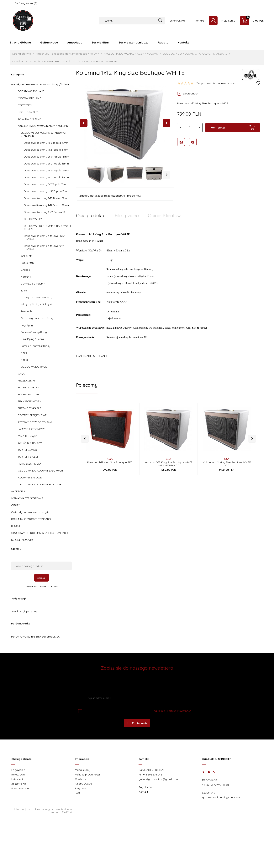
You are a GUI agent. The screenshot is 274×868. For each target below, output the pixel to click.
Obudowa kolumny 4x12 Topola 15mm (46, 177)
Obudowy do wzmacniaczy (37, 318)
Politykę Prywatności (179, 711)
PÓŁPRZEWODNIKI (29, 394)
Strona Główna (20, 42)
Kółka (24, 360)
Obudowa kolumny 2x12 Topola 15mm (46, 164)
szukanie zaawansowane (41, 586)
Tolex (24, 290)
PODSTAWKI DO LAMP (31, 91)
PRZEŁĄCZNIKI (26, 381)
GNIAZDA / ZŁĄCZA (29, 119)
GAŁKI (22, 374)
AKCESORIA (18, 491)
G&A (110, 455)
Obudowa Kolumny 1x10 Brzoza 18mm (46, 198)
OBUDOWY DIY (33, 219)
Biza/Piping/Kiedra (32, 339)
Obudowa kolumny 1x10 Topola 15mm (46, 143)
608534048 (209, 793)
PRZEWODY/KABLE (29, 408)
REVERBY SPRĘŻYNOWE (32, 415)
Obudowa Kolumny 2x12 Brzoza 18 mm (47, 212)
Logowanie (18, 770)
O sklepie (81, 779)
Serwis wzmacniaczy (134, 42)
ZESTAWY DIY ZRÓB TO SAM (35, 422)
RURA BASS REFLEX (30, 464)
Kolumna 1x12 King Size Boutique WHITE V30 (227, 460)
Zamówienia (19, 784)
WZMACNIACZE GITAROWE (27, 498)
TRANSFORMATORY (29, 401)
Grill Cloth (27, 256)
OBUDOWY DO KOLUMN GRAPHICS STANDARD (40, 533)
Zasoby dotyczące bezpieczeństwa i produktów (110, 196)
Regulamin (158, 711)
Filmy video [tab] (127, 215)
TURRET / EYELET (28, 457)
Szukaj (42, 578)
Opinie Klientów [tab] (164, 215)
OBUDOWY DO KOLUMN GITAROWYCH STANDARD (44, 134)
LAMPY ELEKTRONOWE (32, 429)
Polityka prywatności (87, 775)
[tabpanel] (168, 297)
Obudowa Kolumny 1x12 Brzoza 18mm (46, 205)
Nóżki (24, 353)
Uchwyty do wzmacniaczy (36, 297)
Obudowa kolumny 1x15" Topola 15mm (46, 191)
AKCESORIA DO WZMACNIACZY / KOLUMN (43, 126)
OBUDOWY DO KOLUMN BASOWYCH (40, 471)
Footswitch (27, 263)
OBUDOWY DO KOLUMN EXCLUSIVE (40, 484)
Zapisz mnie (137, 723)
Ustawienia (18, 779)
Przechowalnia (20, 788)
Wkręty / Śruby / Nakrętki (36, 304)
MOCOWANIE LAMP (29, 98)
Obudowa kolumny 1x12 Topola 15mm (46, 150)
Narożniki (26, 277)
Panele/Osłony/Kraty (34, 332)
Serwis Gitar (100, 42)
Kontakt (199, 21)
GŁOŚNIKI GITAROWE (31, 443)
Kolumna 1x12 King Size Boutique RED (110, 458)
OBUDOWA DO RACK (34, 367)
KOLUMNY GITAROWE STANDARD (31, 519)
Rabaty (163, 42)
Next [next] (166, 175)
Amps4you (75, 42)
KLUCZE (16, 526)
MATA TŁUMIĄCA (27, 436)
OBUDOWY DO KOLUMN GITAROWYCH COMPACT (47, 227)
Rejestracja (18, 775)
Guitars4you (49, 42)
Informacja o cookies (27, 809)
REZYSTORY (25, 105)
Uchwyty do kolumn (33, 284)
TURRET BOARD (27, 450)
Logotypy (27, 325)
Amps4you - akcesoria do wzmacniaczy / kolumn (41, 84)
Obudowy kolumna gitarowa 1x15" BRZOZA (44, 247)
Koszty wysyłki (84, 784)
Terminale (27, 311)
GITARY (15, 505)
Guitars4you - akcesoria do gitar (31, 512)
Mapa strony (83, 770)
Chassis (25, 270)
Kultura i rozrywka (22, 540)
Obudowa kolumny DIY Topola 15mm (46, 184)
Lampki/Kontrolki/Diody (36, 346)
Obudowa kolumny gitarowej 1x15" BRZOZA (44, 237)
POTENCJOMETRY (28, 387)
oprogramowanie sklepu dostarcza (57, 811)
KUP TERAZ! (233, 128)
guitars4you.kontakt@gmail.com (158, 779)
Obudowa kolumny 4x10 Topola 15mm (46, 170)
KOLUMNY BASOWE (30, 477)
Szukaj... (16, 549)
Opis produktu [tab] (91, 215)
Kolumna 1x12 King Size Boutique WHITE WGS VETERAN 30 (168, 460)
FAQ (77, 793)
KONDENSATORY (28, 112)
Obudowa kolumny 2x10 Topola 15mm (46, 157)
